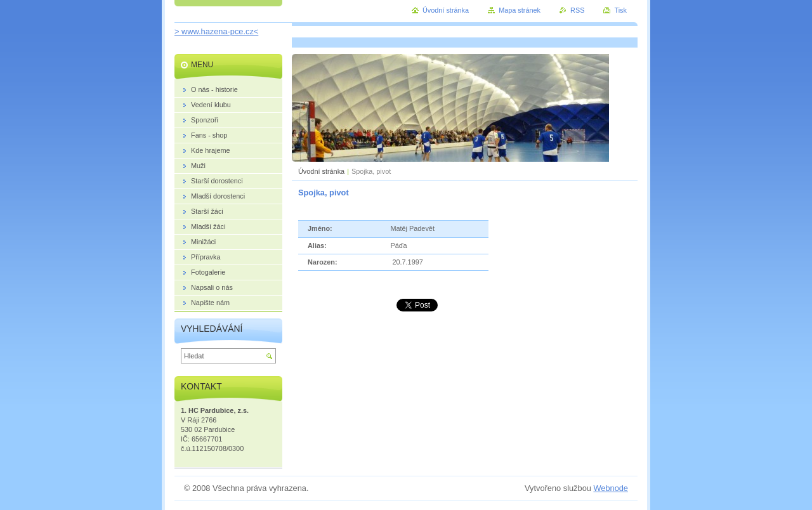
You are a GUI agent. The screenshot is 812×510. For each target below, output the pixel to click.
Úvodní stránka (321, 171)
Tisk (620, 10)
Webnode (611, 488)
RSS (577, 10)
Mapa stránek (520, 10)
